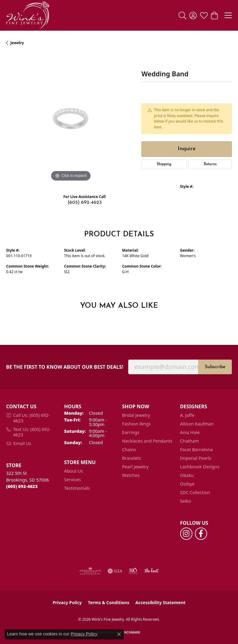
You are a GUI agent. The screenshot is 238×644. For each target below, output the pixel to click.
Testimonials (77, 488)
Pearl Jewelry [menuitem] (135, 467)
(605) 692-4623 (85, 203)
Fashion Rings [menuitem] (136, 424)
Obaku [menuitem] (187, 475)
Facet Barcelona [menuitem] (197, 450)
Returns (210, 164)
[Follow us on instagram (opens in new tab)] (186, 534)
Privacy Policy (67, 602)
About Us (74, 471)
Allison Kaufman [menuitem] (197, 424)
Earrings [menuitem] (131, 432)
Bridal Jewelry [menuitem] (136, 415)
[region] (71, 118)
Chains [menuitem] (129, 450)
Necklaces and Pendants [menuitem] (147, 441)
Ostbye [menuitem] (187, 484)
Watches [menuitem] (131, 475)
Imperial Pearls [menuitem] (196, 458)
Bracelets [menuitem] (132, 458)
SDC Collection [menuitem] (195, 492)
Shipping (164, 164)
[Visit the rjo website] (133, 571)
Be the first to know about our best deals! (65, 367)
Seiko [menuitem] (186, 501)
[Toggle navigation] (228, 15)
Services (73, 480)
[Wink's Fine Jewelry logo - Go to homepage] (28, 15)
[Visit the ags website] (90, 571)
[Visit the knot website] (151, 571)
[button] (182, 15)
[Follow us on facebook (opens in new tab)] (201, 534)
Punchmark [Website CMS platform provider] (130, 632)
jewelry (17, 43)
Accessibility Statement (160, 602)
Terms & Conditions (108, 602)
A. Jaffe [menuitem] (187, 415)
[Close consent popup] (119, 634)
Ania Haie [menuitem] (190, 432)
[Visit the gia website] (115, 571)
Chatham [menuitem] (190, 441)
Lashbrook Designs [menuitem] (200, 467)
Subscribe (215, 367)
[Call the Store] (22, 486)
